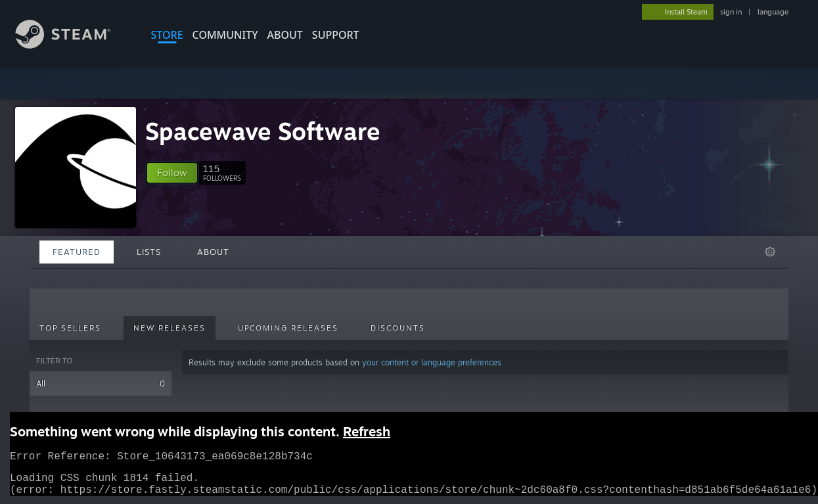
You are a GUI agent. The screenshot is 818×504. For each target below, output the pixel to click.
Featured (77, 252)
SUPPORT (336, 35)
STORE (167, 35)
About (285, 35)
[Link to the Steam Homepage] (73, 45)
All (101, 383)
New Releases (170, 328)
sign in (731, 12)
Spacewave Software (263, 131)
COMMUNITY (225, 35)
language (773, 12)
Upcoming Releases (288, 328)
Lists (149, 252)
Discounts (398, 328)
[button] (172, 173)
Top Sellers (70, 328)
